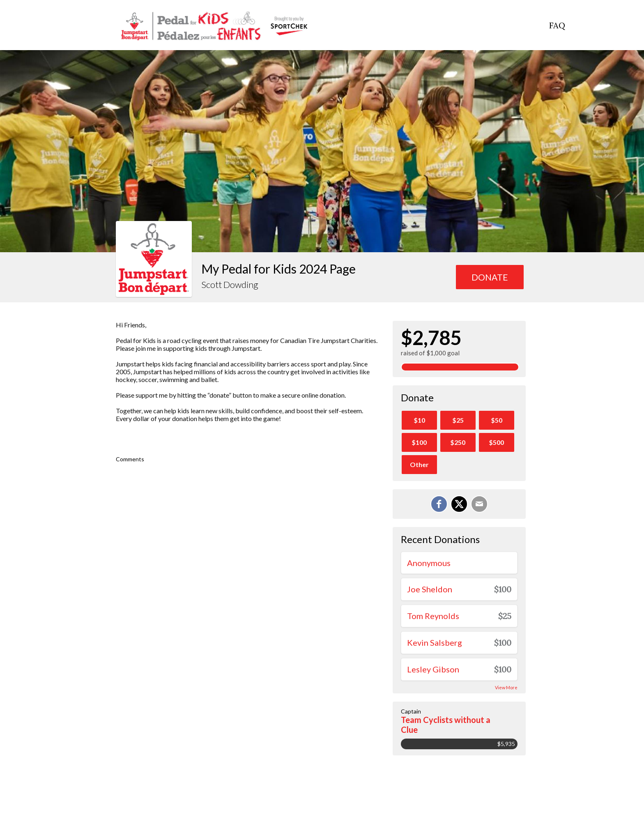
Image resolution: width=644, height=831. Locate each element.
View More (506, 687)
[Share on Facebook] (439, 504)
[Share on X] (459, 504)
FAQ (557, 25)
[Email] (479, 504)
